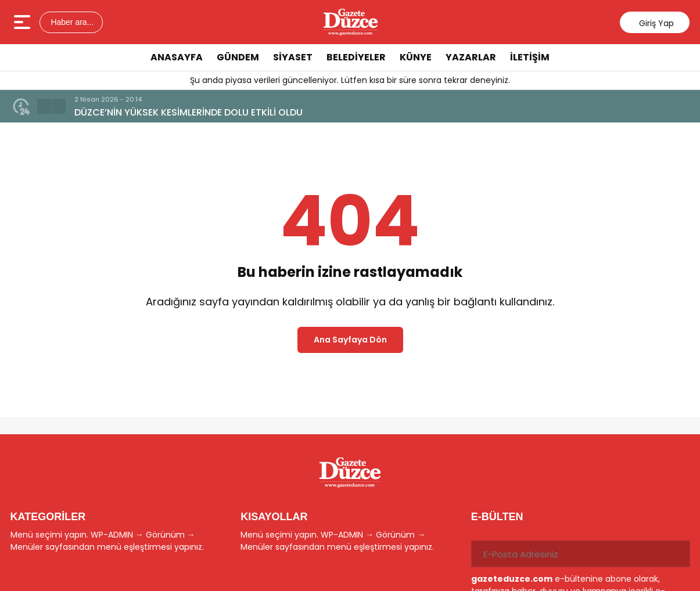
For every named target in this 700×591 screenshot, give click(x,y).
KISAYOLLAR (274, 517)
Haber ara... (71, 22)
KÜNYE (416, 57)
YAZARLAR (471, 57)
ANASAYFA (177, 57)
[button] (44, 106)
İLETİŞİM (530, 57)
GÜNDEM (238, 57)
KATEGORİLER (48, 517)
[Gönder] (677, 554)
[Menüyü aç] (24, 22)
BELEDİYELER (356, 57)
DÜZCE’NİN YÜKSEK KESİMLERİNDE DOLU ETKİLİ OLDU (189, 112)
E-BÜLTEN (497, 517)
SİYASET (293, 57)
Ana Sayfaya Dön (350, 340)
